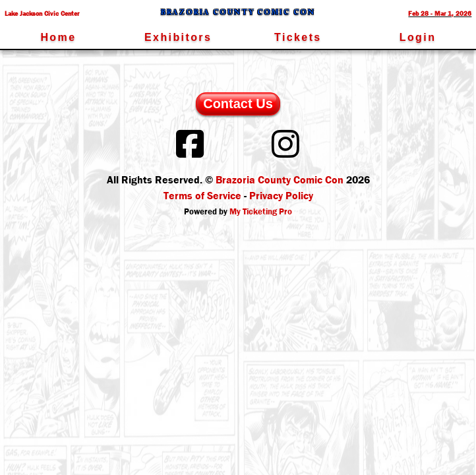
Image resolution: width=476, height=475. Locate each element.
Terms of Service (202, 196)
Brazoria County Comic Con (280, 180)
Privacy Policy (281, 196)
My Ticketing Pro (261, 211)
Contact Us (238, 104)
